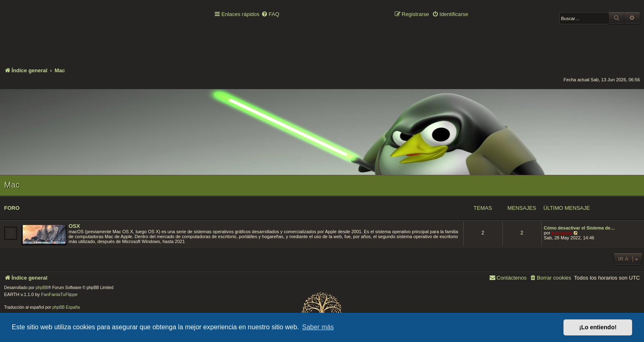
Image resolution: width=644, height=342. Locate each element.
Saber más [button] (318, 327)
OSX (74, 226)
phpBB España (66, 307)
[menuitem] (270, 15)
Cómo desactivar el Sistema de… (579, 228)
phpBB (42, 288)
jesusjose (562, 233)
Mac (12, 185)
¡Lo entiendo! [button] (598, 327)
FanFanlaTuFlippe (59, 294)
